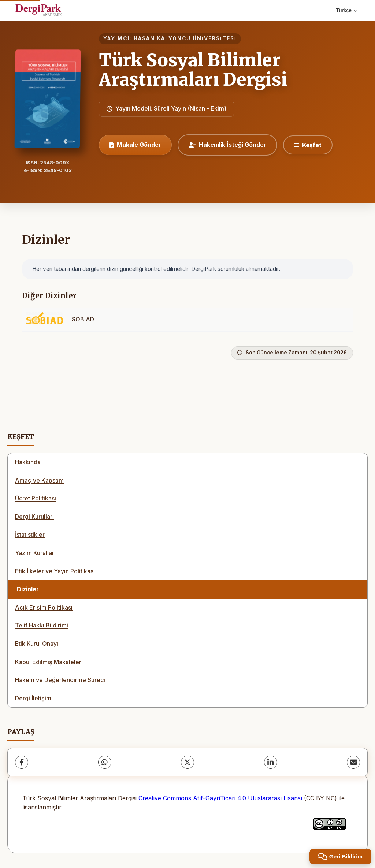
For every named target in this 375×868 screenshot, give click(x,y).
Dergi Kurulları (34, 517)
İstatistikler (30, 534)
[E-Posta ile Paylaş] (353, 762)
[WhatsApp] (105, 762)
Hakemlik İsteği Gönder (227, 145)
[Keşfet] (308, 145)
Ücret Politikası (36, 498)
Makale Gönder (135, 145)
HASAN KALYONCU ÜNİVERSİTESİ (185, 38)
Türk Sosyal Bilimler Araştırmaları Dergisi (193, 70)
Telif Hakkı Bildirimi (42, 625)
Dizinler (28, 589)
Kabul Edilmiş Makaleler (48, 662)
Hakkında (28, 462)
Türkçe (347, 10)
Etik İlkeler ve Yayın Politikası (55, 571)
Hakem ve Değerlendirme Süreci (60, 680)
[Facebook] (22, 762)
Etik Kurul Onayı (37, 644)
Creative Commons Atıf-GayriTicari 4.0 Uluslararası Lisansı (220, 798)
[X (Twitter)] (187, 762)
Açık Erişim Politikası (44, 607)
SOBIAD (83, 319)
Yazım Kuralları (35, 553)
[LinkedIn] (271, 762)
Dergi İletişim (33, 698)
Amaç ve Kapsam (39, 480)
